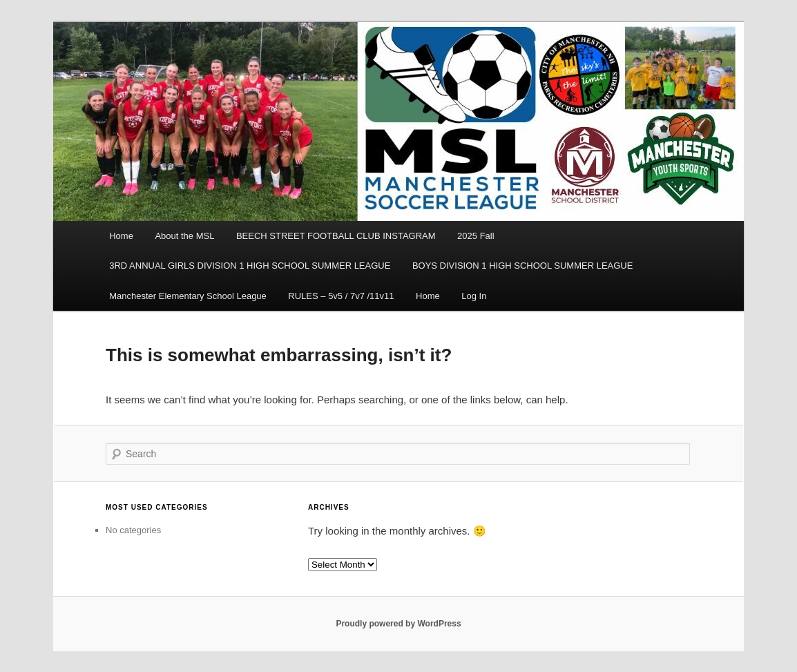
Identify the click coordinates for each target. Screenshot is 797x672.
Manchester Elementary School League (188, 296)
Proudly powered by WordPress (398, 624)
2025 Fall (476, 236)
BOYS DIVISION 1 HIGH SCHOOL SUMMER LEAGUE (523, 266)
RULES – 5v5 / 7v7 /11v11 (341, 296)
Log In (474, 296)
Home (121, 236)
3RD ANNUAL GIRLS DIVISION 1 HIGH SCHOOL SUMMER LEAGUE (250, 266)
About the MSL (184, 236)
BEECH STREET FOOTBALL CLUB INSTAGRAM (336, 236)
